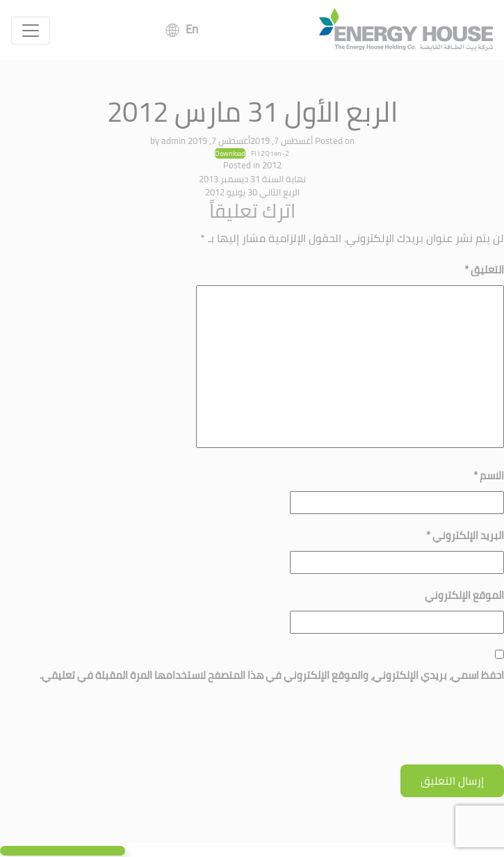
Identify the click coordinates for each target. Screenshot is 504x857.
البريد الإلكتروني (465, 535)
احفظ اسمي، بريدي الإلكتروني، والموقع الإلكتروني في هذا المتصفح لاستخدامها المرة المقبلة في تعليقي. (272, 675)
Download (230, 154)
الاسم (489, 475)
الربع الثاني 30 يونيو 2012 (252, 192)
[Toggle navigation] (31, 31)
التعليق (484, 270)
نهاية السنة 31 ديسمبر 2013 (252, 179)
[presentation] (398, 730)
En (192, 29)
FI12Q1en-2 (270, 153)
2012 (272, 165)
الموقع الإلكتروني (464, 595)
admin (173, 141)
